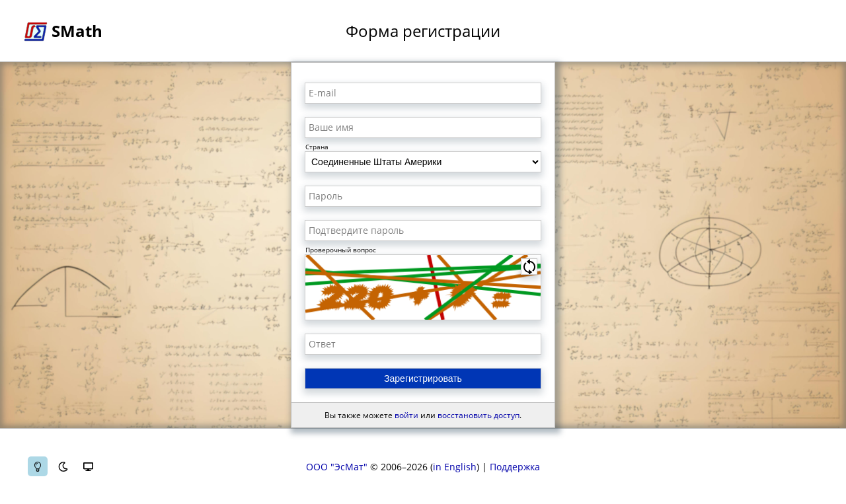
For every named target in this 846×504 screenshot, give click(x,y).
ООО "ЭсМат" (337, 467)
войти (406, 415)
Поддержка (515, 467)
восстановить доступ (479, 415)
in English (455, 467)
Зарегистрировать (423, 378)
